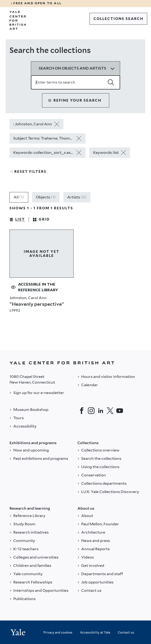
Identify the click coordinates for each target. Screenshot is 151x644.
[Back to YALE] (75, 363)
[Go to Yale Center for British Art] (18, 20)
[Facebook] (82, 411)
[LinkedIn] (101, 411)
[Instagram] (91, 411)
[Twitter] (110, 411)
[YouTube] (120, 411)
